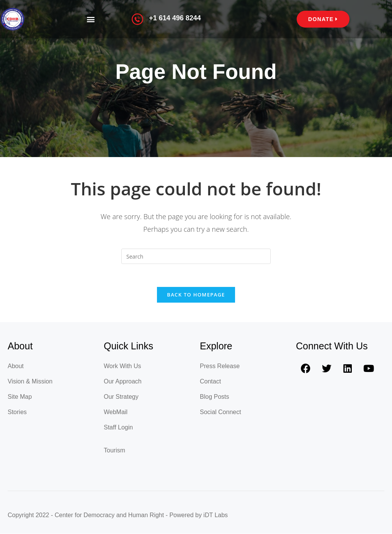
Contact (210, 382)
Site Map (20, 397)
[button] (91, 19)
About (16, 366)
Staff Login (118, 428)
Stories (17, 412)
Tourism (114, 451)
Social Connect (220, 412)
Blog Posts (214, 397)
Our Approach (123, 382)
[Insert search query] (196, 256)
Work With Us (122, 366)
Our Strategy (121, 397)
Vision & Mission (30, 382)
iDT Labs (216, 515)
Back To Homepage (196, 295)
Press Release (220, 366)
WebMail (116, 412)
